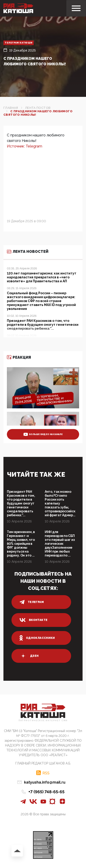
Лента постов (38, 108)
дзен (29, 656)
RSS (46, 773)
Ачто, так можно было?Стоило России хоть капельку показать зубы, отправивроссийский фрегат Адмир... (60, 503)
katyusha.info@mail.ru (45, 782)
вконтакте (33, 620)
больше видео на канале (43, 434)
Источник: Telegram (25, 146)
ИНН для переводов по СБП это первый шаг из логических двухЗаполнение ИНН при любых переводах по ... (60, 544)
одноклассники (37, 638)
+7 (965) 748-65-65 (46, 792)
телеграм (32, 602)
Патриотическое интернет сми (43, 721)
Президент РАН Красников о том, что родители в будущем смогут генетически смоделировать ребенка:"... (21, 503)
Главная (11, 108)
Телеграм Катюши (19, 43)
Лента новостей (28, 252)
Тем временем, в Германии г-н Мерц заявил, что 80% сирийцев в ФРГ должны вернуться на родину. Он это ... (21, 544)
